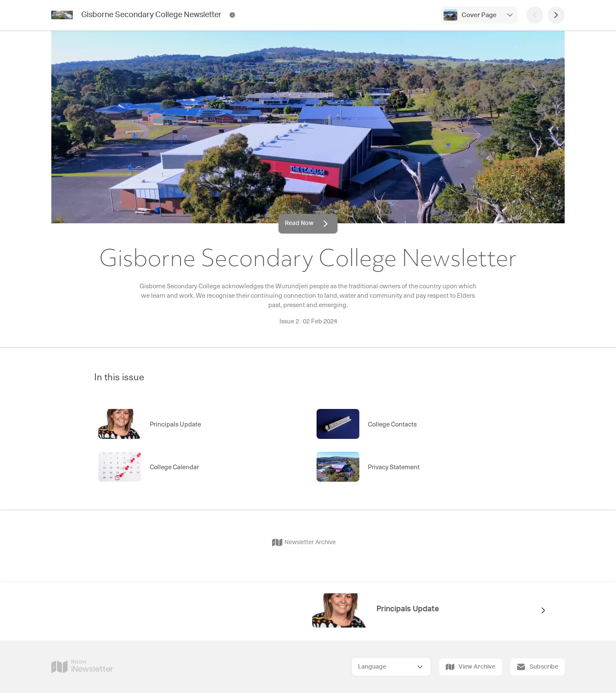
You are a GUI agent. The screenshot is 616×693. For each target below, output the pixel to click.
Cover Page (479, 15)
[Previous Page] (535, 15)
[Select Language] (391, 667)
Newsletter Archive (304, 542)
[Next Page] (556, 15)
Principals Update (408, 609)
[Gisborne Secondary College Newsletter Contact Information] (232, 15)
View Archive (471, 667)
